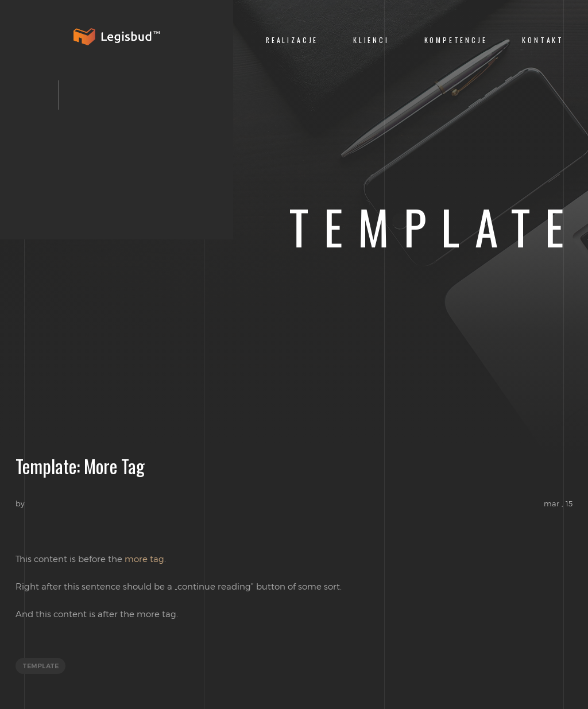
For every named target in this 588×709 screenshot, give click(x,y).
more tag (144, 559)
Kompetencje (456, 40)
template (40, 666)
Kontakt (543, 40)
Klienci (371, 40)
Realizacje (292, 40)
